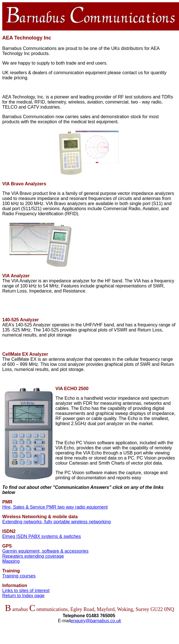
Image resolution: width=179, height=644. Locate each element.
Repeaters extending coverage (33, 556)
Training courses (19, 576)
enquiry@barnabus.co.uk (96, 621)
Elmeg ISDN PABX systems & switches (42, 536)
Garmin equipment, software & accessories (45, 551)
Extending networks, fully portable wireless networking (56, 522)
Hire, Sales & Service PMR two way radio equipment (55, 507)
